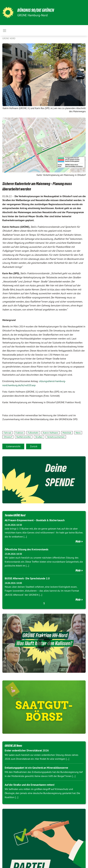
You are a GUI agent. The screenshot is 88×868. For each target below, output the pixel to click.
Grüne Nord (9, 38)
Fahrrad (7, 433)
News (78, 433)
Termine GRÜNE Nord (15, 515)
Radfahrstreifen (24, 437)
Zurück (34, 446)
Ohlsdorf (8, 437)
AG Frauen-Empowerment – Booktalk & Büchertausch (35, 520)
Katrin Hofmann (51, 433)
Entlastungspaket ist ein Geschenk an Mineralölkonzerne (36, 768)
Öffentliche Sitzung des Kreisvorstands (26, 549)
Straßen (39, 437)
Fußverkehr (33, 433)
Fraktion (19, 433)
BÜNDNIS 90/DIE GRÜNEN (36, 10)
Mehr (78, 541)
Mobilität (67, 433)
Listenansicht (13, 446)
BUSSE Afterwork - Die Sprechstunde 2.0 (27, 578)
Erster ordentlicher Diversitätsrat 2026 (27, 750)
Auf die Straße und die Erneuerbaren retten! (30, 785)
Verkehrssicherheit (56, 437)
